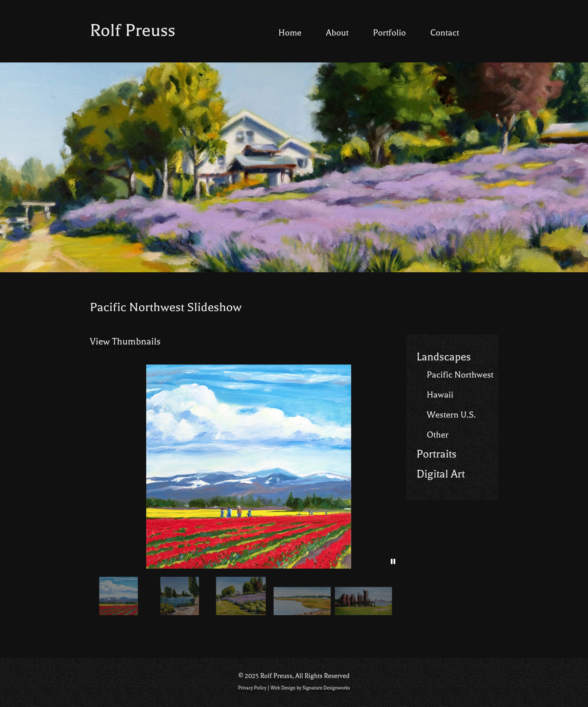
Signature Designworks (326, 688)
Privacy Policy (252, 688)
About (337, 33)
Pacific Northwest (460, 375)
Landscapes (444, 357)
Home (290, 33)
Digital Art (441, 474)
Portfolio (389, 33)
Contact (445, 33)
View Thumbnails (125, 341)
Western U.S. (451, 415)
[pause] (393, 562)
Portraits (437, 454)
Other (438, 435)
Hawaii (440, 395)
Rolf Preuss (133, 30)
